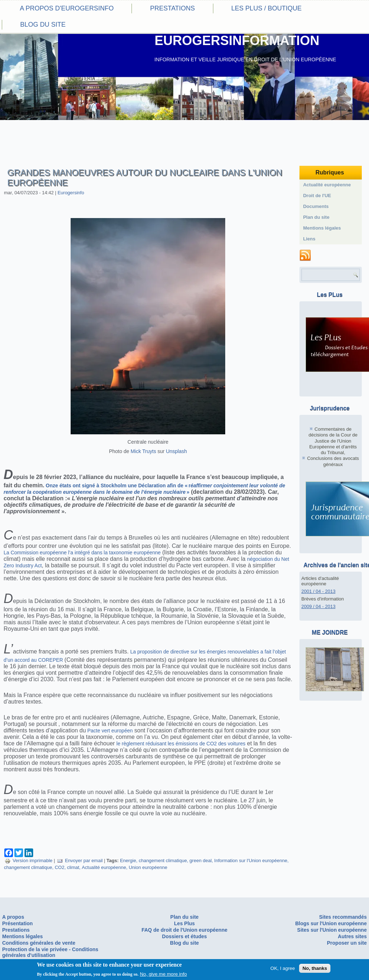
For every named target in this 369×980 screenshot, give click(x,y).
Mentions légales (322, 228)
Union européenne (148, 867)
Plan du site (316, 217)
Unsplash (176, 451)
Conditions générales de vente (39, 943)
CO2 (60, 867)
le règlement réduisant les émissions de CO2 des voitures (181, 744)
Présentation (17, 923)
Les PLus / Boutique (266, 8)
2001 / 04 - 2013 (318, 591)
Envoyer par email (80, 861)
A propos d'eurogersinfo (67, 8)
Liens (309, 239)
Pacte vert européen (109, 731)
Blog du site (43, 25)
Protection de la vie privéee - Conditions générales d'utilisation (50, 952)
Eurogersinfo (71, 193)
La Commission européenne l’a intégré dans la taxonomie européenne (82, 553)
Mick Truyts (143, 451)
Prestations (172, 8)
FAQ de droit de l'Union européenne (184, 930)
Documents (316, 206)
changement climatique (163, 861)
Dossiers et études (185, 936)
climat (73, 867)
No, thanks (315, 969)
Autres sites (352, 936)
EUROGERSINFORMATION (237, 41)
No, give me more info (163, 975)
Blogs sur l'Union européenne (331, 923)
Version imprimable (29, 861)
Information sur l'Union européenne (251, 861)
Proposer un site (347, 943)
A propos (13, 917)
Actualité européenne (104, 867)
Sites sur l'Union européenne (332, 930)
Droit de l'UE (317, 196)
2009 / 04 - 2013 (318, 606)
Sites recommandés (343, 917)
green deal (201, 861)
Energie (128, 861)
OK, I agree (283, 969)
